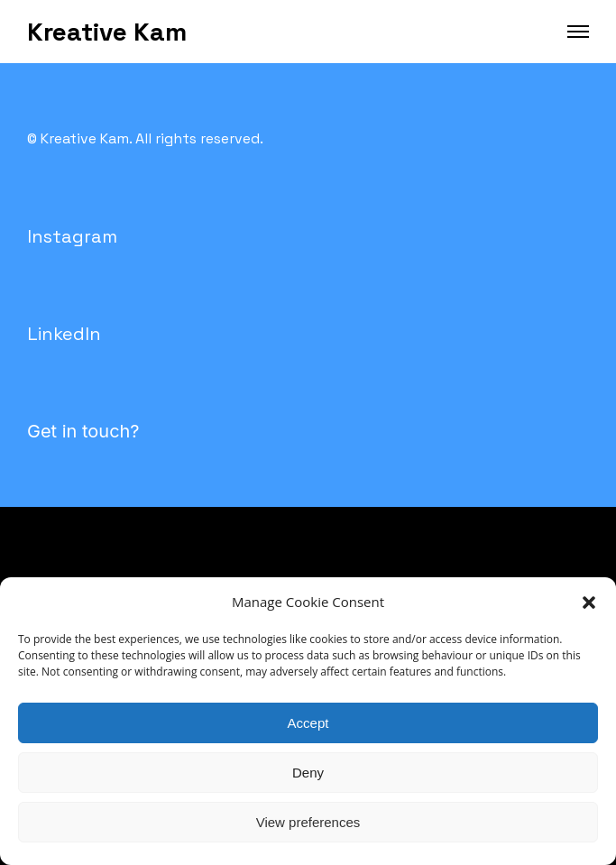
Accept (308, 723)
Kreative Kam (107, 32)
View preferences (308, 822)
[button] (589, 603)
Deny (308, 773)
